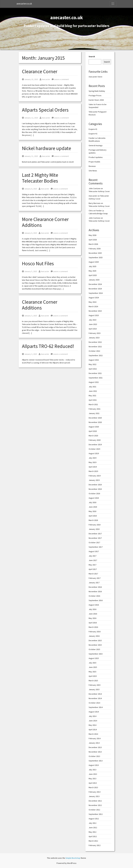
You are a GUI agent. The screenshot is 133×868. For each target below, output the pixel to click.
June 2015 (93, 667)
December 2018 (95, 485)
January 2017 (94, 583)
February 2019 (95, 476)
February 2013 (95, 792)
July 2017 (92, 556)
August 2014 (94, 712)
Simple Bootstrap (73, 858)
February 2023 (95, 333)
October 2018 (94, 493)
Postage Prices (95, 95)
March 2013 (93, 787)
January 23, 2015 (30, 79)
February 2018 (95, 525)
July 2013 (92, 770)
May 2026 (92, 235)
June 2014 (93, 721)
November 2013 (95, 752)
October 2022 (94, 351)
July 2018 (92, 502)
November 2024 (95, 289)
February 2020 (95, 440)
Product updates (96, 157)
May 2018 (92, 511)
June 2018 (93, 507)
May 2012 (92, 832)
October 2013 (94, 756)
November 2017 (95, 538)
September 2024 (96, 293)
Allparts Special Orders (45, 110)
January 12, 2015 (30, 118)
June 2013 (93, 774)
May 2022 (92, 364)
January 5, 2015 (30, 271)
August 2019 (94, 453)
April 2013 (93, 783)
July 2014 (92, 716)
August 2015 (94, 658)
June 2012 (93, 828)
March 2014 (93, 734)
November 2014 (95, 698)
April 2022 (93, 369)
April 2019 (93, 467)
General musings (96, 145)
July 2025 (92, 266)
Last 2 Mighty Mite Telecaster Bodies (40, 178)
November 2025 (95, 253)
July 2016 (92, 609)
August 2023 (94, 315)
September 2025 (96, 257)
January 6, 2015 (30, 189)
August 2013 (94, 765)
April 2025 (93, 275)
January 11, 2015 (30, 156)
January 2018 (94, 529)
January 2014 (94, 743)
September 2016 (96, 600)
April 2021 (93, 400)
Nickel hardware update (46, 148)
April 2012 (93, 836)
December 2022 (95, 342)
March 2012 (93, 841)
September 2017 (96, 547)
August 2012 (94, 819)
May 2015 (92, 672)
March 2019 (93, 471)
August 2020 (94, 427)
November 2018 (95, 489)
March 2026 (93, 244)
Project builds (94, 162)
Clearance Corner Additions (40, 305)
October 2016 (94, 596)
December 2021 (95, 373)
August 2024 (94, 298)
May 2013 (92, 779)
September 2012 (96, 814)
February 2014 (95, 738)
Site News (93, 171)
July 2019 (92, 458)
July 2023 (92, 320)
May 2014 (92, 725)
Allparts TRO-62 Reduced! (48, 346)
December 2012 (95, 801)
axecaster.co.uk (24, 4)
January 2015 (94, 689)
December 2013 (95, 747)
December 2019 (95, 445)
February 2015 (95, 685)
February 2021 (95, 409)
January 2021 (94, 413)
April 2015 (93, 676)
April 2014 (93, 730)
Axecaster (45, 79)
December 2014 (95, 694)
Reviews (92, 166)
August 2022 (94, 360)
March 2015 (93, 681)
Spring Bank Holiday (97, 91)
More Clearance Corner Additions (45, 222)
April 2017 (93, 569)
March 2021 (93, 404)
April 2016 (93, 623)
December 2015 (95, 640)
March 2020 (93, 436)
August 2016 (94, 605)
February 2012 (95, 845)
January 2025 (94, 280)
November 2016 (95, 591)
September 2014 (96, 707)
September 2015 (96, 654)
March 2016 (93, 627)
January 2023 (94, 338)
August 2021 (94, 382)
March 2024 (93, 306)
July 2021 (92, 387)
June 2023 (93, 324)
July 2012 (92, 823)
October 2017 (94, 542)
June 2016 (93, 614)
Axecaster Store (95, 77)
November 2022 (95, 347)
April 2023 (93, 329)
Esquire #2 (93, 134)
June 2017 (93, 560)
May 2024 (92, 302)
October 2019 (94, 449)
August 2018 (94, 498)
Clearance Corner (40, 72)
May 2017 (92, 565)
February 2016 (95, 632)
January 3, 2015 (30, 316)
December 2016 (95, 587)
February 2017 (95, 578)
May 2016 (92, 618)
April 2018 (93, 516)
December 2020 (95, 418)
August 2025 (94, 262)
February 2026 (95, 249)
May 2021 (92, 396)
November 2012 (95, 805)
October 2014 (94, 703)
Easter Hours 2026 (96, 100)
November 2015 (95, 645)
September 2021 (96, 378)
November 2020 (95, 422)
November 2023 (95, 311)
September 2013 (96, 761)
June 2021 (93, 391)
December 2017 (95, 534)
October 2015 (94, 649)
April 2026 (93, 240)
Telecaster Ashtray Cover (99, 191)
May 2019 (92, 462)
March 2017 (93, 574)
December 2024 (95, 284)
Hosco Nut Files (38, 264)
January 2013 (94, 796)
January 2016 (94, 636)
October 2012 (94, 810)
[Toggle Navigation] (113, 4)
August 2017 (94, 551)
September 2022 (96, 355)
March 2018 (93, 520)
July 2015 (92, 663)
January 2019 (94, 480)
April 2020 (93, 431)
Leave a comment (60, 79)
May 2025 (92, 271)
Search (92, 57)
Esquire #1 (93, 129)
